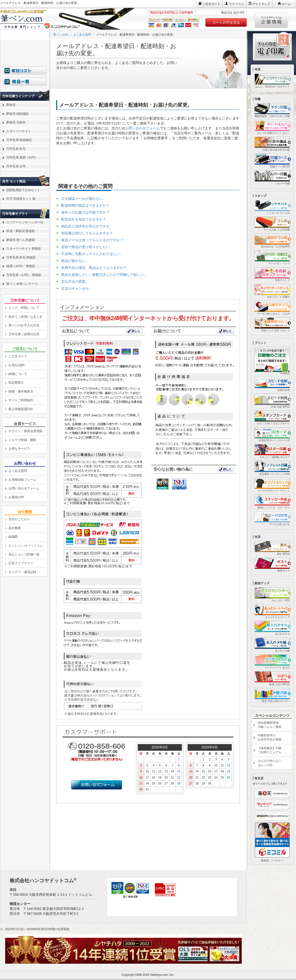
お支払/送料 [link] (17, 365)
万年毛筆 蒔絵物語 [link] (19, 140)
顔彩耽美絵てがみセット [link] (23, 190)
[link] (25, 84)
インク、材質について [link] (24, 308)
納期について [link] (18, 374)
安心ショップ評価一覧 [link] (24, 554)
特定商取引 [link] (16, 383)
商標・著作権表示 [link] (21, 391)
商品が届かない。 (75, 261)
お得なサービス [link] (19, 449)
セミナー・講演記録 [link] (22, 572)
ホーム (286, 4)
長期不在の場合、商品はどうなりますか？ (94, 268)
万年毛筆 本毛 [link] (16, 149)
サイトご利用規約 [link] (21, 400)
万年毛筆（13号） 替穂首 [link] (24, 275)
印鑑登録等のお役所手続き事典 (270, 737)
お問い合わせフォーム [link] (24, 488)
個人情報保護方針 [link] (21, 409)
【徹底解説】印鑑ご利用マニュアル (270, 750)
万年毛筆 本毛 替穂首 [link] (21, 257)
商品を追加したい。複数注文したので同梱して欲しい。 (104, 275)
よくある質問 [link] (18, 471)
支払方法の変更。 (75, 281)
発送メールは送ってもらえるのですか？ (92, 240)
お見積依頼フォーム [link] (22, 480)
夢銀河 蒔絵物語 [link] (17, 114)
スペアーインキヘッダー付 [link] (25, 222)
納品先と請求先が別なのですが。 (87, 226)
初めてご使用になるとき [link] (25, 317)
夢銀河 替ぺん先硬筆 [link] (20, 240)
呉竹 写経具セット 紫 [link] (21, 199)
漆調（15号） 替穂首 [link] (21, 266)
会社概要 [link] (15, 528)
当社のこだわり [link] (19, 519)
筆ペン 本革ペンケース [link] (22, 284)
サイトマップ (261, 4)
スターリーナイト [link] (18, 131)
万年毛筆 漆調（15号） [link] (22, 157)
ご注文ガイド (211, 4)
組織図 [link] (13, 537)
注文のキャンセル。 (77, 288)
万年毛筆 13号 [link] (16, 166)
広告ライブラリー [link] (21, 563)
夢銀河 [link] (11, 105)
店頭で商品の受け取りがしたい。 (87, 247)
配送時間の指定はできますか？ (85, 205)
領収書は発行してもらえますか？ (87, 233)
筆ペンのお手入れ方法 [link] (24, 325)
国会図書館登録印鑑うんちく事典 (270, 725)
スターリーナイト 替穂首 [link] (24, 249)
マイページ (236, 4)
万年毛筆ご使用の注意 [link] (24, 334)
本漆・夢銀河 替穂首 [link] (20, 231)
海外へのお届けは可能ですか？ (85, 212)
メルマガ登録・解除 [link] (22, 440)
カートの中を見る (226, 22)
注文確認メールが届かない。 (84, 199)
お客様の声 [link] (16, 497)
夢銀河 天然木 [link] (16, 122)
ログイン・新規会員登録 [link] (25, 431)
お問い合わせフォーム (143, 128)
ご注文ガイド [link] (18, 356)
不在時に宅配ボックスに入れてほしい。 (92, 254)
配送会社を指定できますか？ (84, 219)
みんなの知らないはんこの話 (270, 763)
